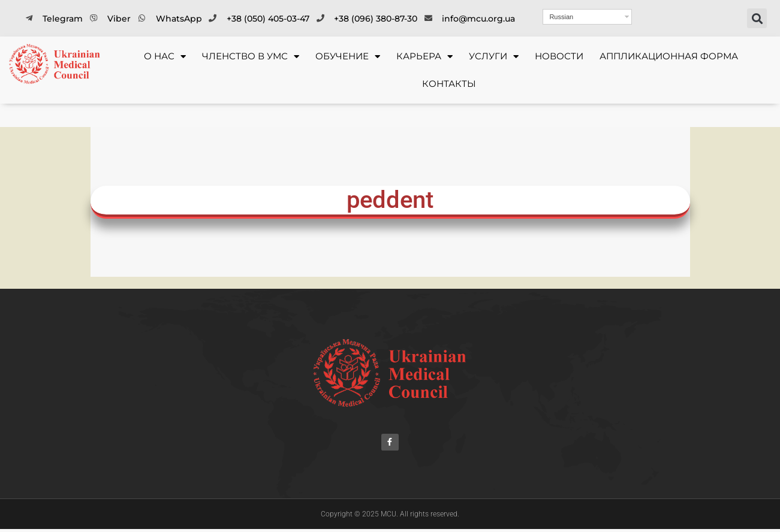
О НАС (165, 57)
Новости (559, 56)
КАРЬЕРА (424, 57)
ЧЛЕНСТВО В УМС (251, 57)
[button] (757, 18)
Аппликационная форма (669, 56)
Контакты (449, 84)
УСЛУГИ (494, 57)
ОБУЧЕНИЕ (348, 57)
